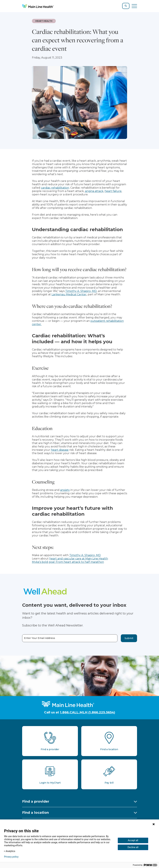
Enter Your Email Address (40, 638)
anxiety (65, 490)
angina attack (94, 191)
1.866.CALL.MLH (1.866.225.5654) (88, 712)
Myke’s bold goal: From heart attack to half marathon (68, 562)
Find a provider (36, 801)
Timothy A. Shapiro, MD (81, 291)
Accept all (133, 840)
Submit (129, 638)
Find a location (35, 813)
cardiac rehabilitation (55, 188)
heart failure (113, 191)
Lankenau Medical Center (69, 294)
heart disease (60, 450)
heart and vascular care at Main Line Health (79, 559)
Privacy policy (11, 857)
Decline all (133, 847)
